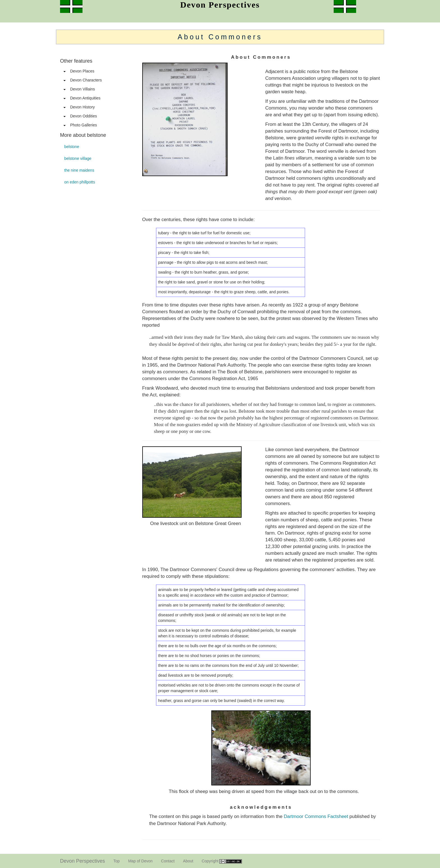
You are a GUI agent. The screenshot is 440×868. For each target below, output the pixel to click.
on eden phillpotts (80, 182)
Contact (168, 861)
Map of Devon (140, 861)
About (188, 861)
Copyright (222, 861)
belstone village (78, 158)
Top (117, 861)
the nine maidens (79, 170)
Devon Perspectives (82, 861)
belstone (72, 147)
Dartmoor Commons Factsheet (316, 816)
